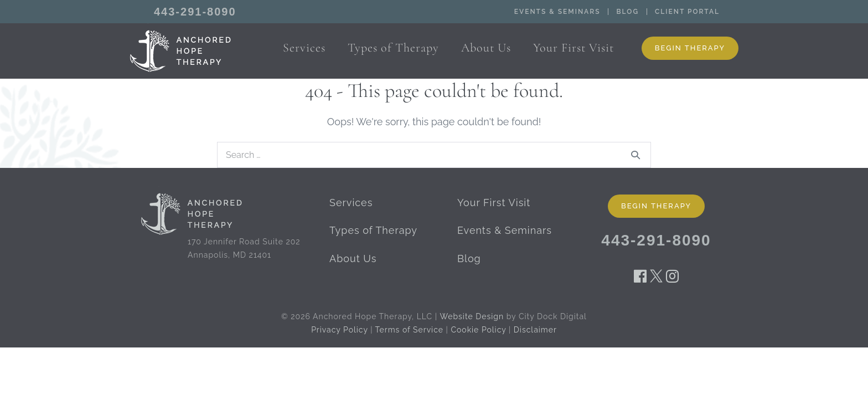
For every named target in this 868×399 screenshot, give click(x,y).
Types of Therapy (373, 230)
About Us (353, 259)
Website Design (472, 316)
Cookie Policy (478, 330)
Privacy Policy (339, 330)
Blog (627, 12)
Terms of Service (409, 330)
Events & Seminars (557, 12)
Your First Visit (494, 203)
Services (351, 203)
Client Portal (687, 12)
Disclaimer (535, 330)
